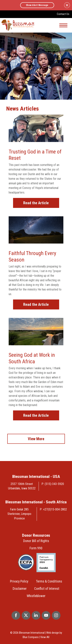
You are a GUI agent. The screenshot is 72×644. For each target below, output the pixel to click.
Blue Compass (31, 637)
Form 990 (36, 548)
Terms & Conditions (49, 581)
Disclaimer (20, 589)
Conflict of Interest (47, 589)
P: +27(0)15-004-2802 (53, 509)
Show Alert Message (37, 5)
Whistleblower (36, 596)
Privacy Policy (19, 581)
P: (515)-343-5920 (53, 484)
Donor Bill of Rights (36, 541)
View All (45, 637)
